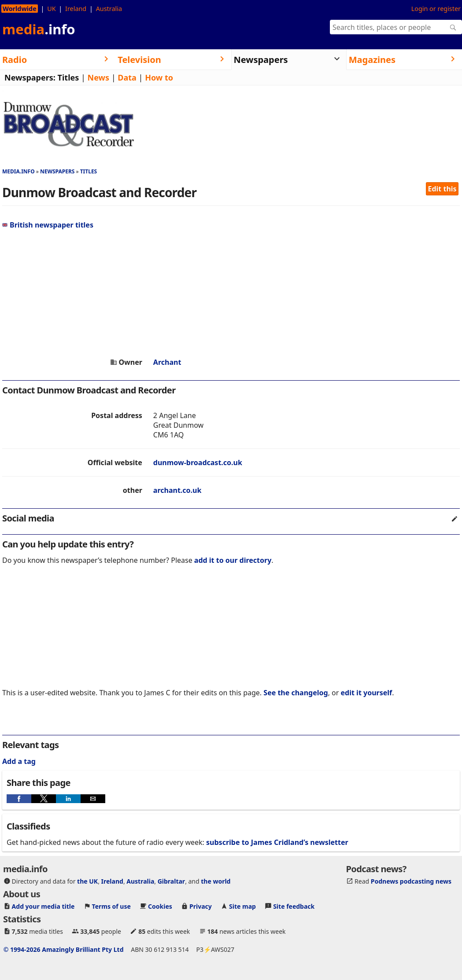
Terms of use (111, 906)
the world (216, 881)
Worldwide (20, 9)
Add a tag (19, 761)
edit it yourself (367, 693)
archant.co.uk (177, 490)
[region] (231, 294)
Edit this (442, 189)
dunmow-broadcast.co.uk (198, 462)
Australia (109, 9)
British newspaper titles (48, 225)
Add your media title (43, 906)
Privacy (201, 906)
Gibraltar (171, 881)
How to (159, 77)
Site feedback (294, 906)
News (98, 77)
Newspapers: (30, 77)
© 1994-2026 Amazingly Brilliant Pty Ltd (64, 949)
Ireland (76, 9)
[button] (19, 799)
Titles (68, 77)
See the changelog (296, 693)
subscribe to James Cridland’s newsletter (277, 842)
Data (127, 77)
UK (51, 9)
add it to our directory (233, 560)
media (39, 29)
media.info (18, 171)
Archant (167, 362)
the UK (87, 881)
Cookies (160, 906)
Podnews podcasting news (411, 881)
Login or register (436, 9)
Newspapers (57, 171)
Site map (242, 906)
